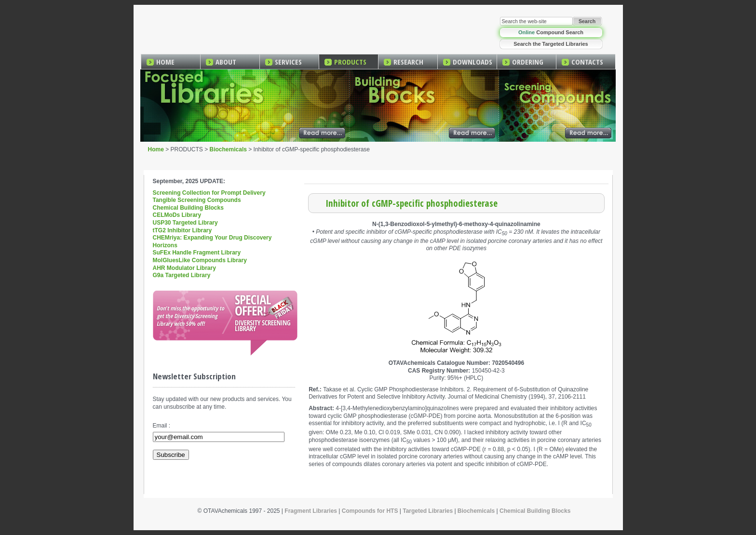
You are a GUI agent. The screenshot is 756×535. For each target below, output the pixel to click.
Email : (162, 426)
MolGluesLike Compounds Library (200, 260)
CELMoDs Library (177, 215)
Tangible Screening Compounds (197, 200)
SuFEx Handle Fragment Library (197, 253)
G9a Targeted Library (182, 275)
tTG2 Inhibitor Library (182, 230)
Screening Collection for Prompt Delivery (209, 193)
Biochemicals (228, 149)
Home (156, 149)
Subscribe (171, 455)
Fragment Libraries (311, 511)
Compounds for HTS (370, 511)
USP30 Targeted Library (185, 223)
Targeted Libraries (428, 511)
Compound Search (551, 32)
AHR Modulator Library (184, 268)
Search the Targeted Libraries (551, 44)
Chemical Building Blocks (188, 208)
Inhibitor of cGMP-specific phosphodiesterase (412, 203)
